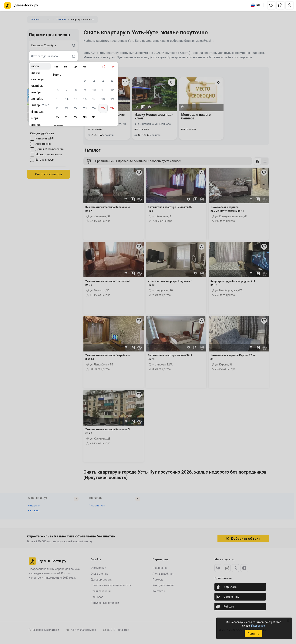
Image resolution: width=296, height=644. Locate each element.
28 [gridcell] (67, 117)
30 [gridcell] (85, 117)
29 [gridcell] (76, 117)
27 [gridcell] (58, 117)
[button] (271, 5)
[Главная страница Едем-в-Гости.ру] (21, 5)
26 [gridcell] (112, 108)
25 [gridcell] (103, 108)
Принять (253, 634)
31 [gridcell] (94, 117)
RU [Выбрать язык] (255, 5)
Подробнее (258, 626)
